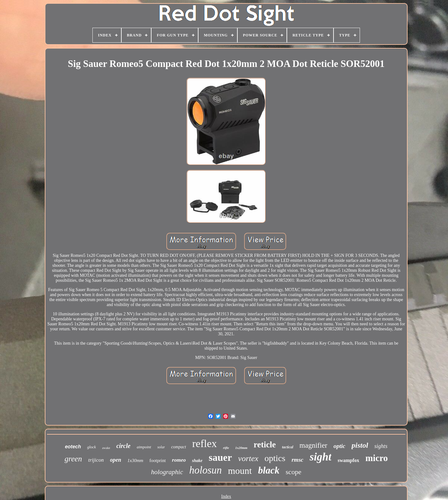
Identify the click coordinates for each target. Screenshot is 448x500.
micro (377, 458)
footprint (158, 460)
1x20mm (241, 448)
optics (275, 458)
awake (106, 448)
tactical (288, 447)
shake (197, 461)
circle (124, 446)
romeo (179, 460)
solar (161, 447)
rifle (226, 448)
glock (91, 447)
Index (226, 496)
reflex (205, 443)
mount (240, 471)
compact (178, 447)
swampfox (348, 460)
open (116, 460)
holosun (205, 470)
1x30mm (135, 460)
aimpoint (144, 447)
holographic (167, 472)
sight (320, 457)
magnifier (313, 445)
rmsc (297, 460)
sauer (220, 457)
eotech (73, 447)
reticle (265, 445)
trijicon (96, 460)
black (269, 470)
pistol (360, 445)
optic (339, 446)
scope (293, 472)
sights (381, 446)
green (73, 459)
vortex (248, 458)
